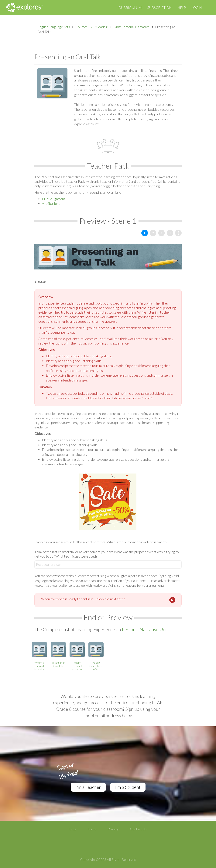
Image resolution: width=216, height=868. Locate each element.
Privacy (113, 829)
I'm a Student (128, 787)
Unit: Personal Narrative (132, 27)
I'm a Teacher (88, 787)
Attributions (51, 203)
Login (197, 8)
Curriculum (130, 8)
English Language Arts (54, 27)
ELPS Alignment (54, 199)
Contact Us (138, 829)
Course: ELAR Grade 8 (92, 27)
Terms (92, 829)
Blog (73, 829)
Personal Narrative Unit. (145, 629)
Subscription (160, 8)
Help (182, 8)
